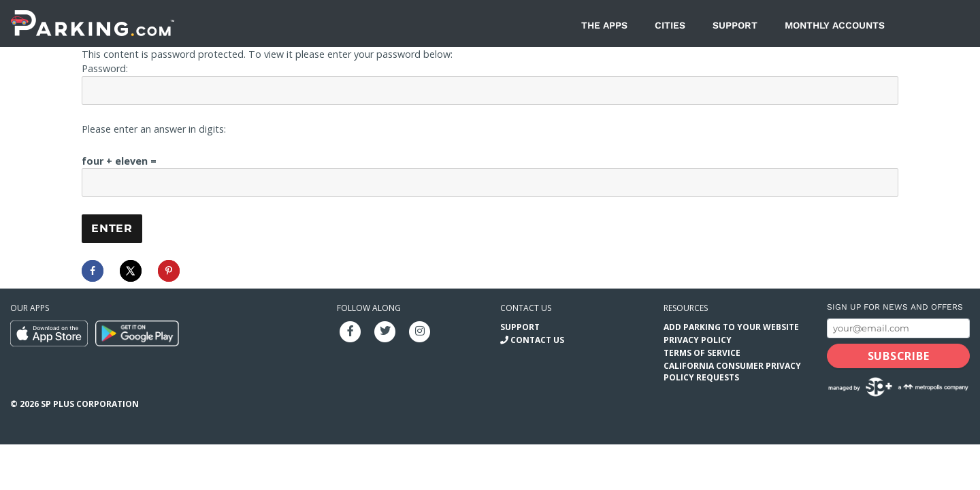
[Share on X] (131, 271)
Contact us (526, 308)
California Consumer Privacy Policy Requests (732, 372)
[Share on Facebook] (93, 271)
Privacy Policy (698, 340)
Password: (105, 68)
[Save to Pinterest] (169, 271)
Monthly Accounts (835, 25)
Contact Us (537, 340)
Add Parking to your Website (731, 327)
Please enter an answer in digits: (154, 129)
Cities (670, 25)
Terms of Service (702, 353)
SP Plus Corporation (90, 404)
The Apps (604, 25)
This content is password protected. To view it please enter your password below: (267, 54)
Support (735, 25)
